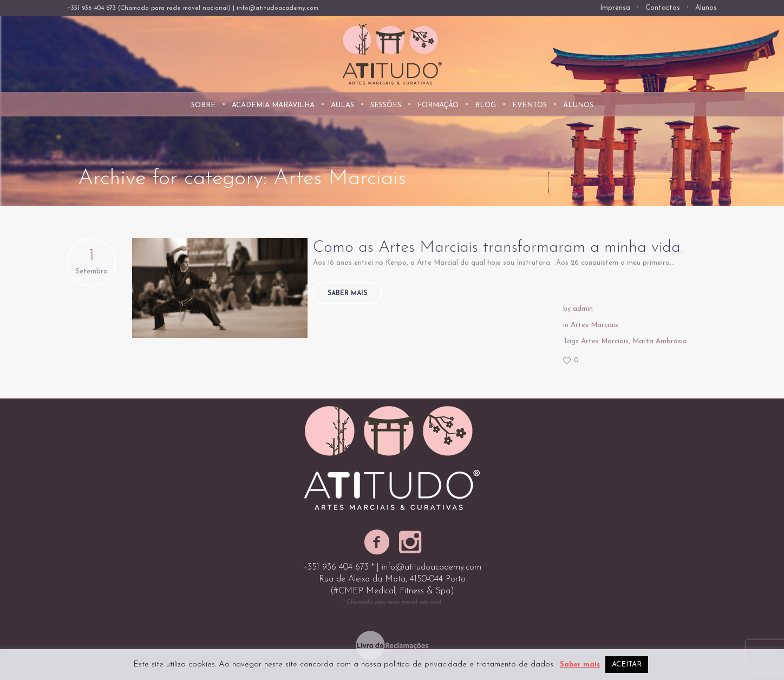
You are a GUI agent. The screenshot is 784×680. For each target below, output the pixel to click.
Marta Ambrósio (660, 341)
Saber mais (347, 293)
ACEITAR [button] (627, 665)
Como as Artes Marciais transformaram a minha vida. (498, 248)
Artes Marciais (594, 325)
